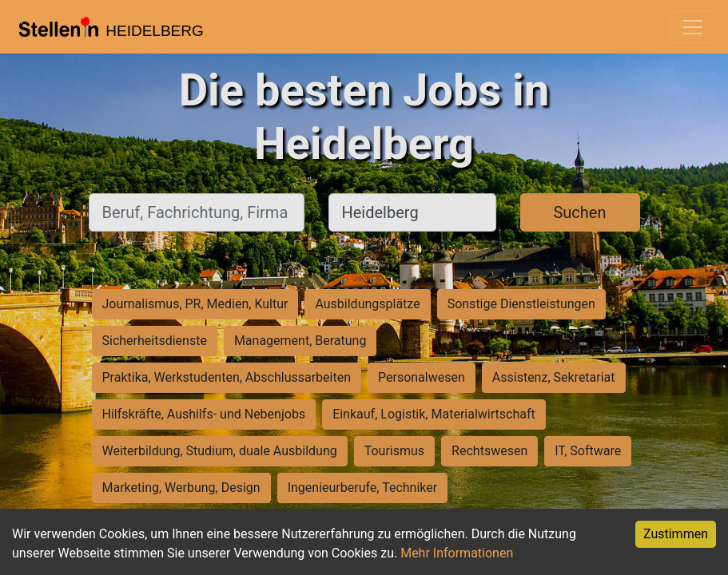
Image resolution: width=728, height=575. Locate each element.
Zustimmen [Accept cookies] (676, 534)
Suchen (579, 212)
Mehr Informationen (457, 553)
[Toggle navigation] (693, 27)
